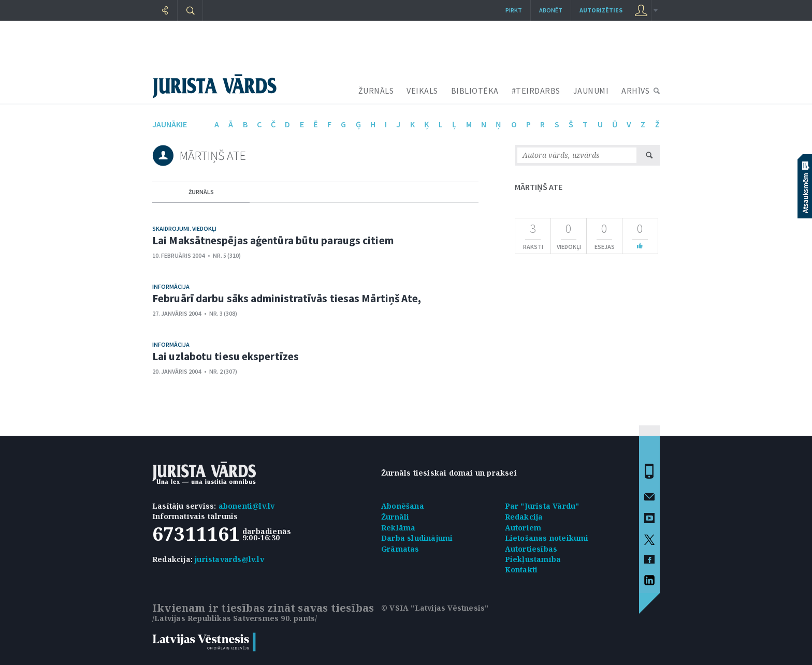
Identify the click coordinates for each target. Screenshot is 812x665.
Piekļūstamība (533, 559)
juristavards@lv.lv (229, 559)
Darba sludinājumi (417, 538)
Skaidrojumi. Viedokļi (184, 228)
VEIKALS (422, 91)
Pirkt (514, 10)
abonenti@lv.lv (247, 506)
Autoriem (523, 528)
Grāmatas (400, 549)
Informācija (171, 286)
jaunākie (170, 124)
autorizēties (601, 10)
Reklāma (398, 528)
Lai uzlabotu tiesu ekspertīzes (226, 356)
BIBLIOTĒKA (475, 91)
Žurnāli (395, 517)
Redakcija (524, 517)
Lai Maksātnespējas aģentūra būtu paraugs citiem (273, 240)
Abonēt (551, 10)
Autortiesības (531, 549)
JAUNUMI (591, 91)
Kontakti (521, 570)
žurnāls (201, 192)
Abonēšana (403, 506)
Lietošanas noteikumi (547, 538)
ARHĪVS (635, 91)
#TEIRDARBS (536, 91)
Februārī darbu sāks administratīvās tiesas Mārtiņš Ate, (287, 298)
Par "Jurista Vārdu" (542, 506)
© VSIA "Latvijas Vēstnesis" (435, 608)
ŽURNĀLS (376, 91)
